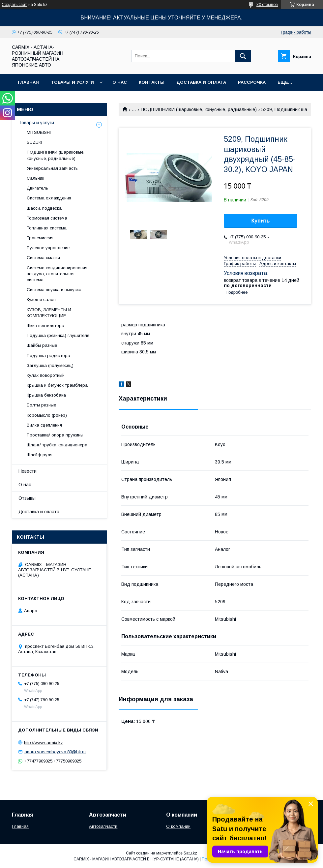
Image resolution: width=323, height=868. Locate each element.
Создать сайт (14, 5)
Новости (28, 471)
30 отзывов (267, 5)
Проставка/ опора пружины (55, 435)
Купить (261, 221)
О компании (178, 826)
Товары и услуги (72, 82)
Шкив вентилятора (45, 326)
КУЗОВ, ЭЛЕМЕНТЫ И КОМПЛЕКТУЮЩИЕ (49, 313)
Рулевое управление (48, 248)
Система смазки (43, 258)
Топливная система (47, 228)
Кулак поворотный (46, 375)
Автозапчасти (103, 826)
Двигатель (37, 188)
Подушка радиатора (48, 356)
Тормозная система (47, 218)
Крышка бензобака (46, 395)
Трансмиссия (40, 238)
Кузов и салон (41, 299)
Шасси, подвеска (44, 208)
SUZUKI (34, 142)
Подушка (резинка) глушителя (58, 335)
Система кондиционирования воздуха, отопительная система (57, 274)
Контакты (152, 82)
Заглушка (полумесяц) (50, 365)
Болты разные (41, 405)
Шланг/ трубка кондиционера (57, 445)
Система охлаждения (49, 198)
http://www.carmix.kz (44, 742)
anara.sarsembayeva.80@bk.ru (55, 752)
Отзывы (27, 498)
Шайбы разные (42, 345)
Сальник (35, 178)
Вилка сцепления (44, 425)
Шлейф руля (40, 455)
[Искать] (243, 56)
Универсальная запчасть (52, 168)
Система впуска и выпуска (54, 290)
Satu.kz (190, 853)
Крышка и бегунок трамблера (57, 385)
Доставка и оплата (201, 82)
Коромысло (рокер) (47, 415)
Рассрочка (252, 82)
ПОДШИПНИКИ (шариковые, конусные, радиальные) (199, 109)
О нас (120, 82)
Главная (28, 82)
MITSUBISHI (39, 132)
